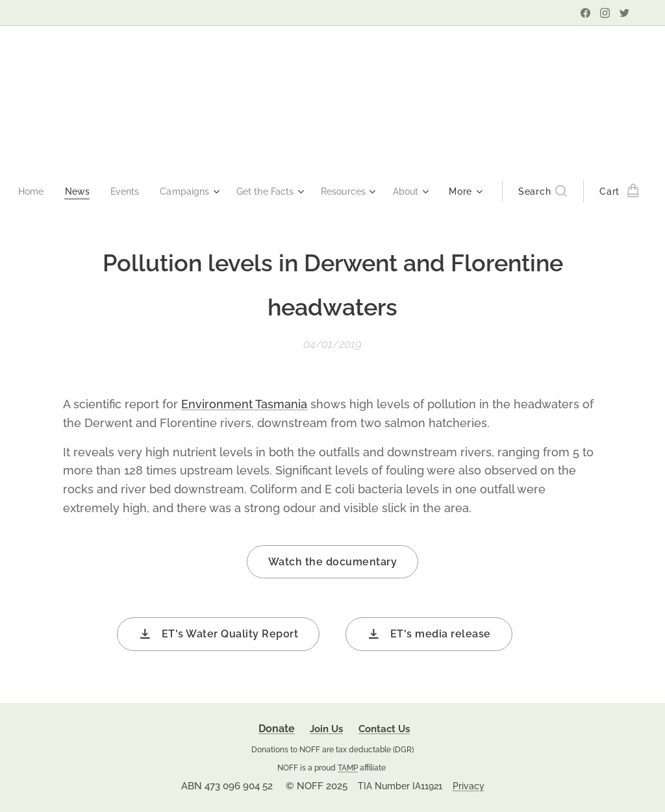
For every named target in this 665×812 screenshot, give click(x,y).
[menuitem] (55, 191)
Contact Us (384, 729)
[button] (525, 191)
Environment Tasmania (244, 404)
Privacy (469, 786)
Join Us (326, 729)
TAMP (348, 768)
